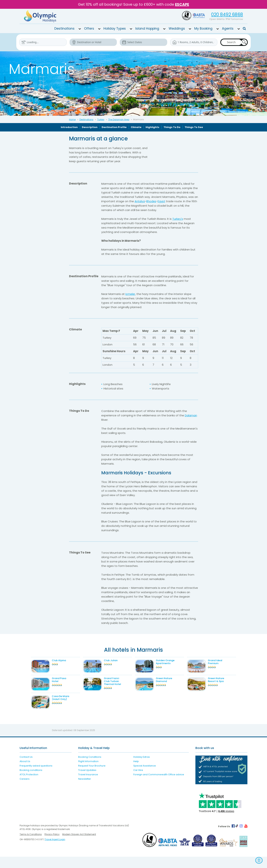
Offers (89, 29)
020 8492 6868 (227, 15)
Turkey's (178, 219)
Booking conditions (31, 782)
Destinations (64, 29)
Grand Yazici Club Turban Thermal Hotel (118, 685)
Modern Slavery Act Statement (79, 846)
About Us (25, 773)
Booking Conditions (90, 768)
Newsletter (85, 790)
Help (136, 773)
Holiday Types (115, 29)
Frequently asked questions (36, 777)
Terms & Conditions (31, 846)
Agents (228, 29)
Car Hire (138, 782)
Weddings (177, 29)
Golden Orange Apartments (171, 662)
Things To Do (172, 127)
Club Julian (116, 660)
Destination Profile (114, 127)
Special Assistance (145, 777)
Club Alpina (64, 660)
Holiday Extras (142, 768)
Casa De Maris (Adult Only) (66, 705)
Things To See (194, 127)
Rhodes (152, 201)
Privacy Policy (52, 846)
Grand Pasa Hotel (64, 684)
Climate (136, 127)
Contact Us (26, 768)
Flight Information (88, 773)
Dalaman (191, 415)
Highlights (152, 127)
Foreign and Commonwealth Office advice (159, 786)
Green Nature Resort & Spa (221, 684)
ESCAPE (182, 4)
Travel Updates (87, 782)
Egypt (162, 201)
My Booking (203, 29)
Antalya (140, 201)
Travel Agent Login (55, 851)
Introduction (69, 127)
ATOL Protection (29, 786)
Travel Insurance (88, 786)
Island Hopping (147, 29)
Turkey (101, 119)
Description (90, 127)
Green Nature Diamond (169, 684)
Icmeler (130, 294)
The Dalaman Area (119, 119)
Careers (25, 790)
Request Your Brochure (92, 777)
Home (72, 119)
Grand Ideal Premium (221, 662)
